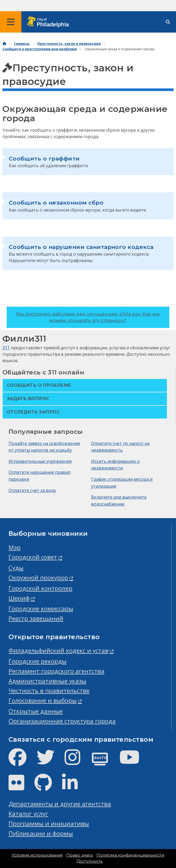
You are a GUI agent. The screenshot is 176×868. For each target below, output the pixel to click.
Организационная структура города (62, 721)
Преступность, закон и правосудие (69, 44)
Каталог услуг (28, 814)
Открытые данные (36, 711)
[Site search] (168, 22)
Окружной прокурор (38, 578)
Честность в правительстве (49, 691)
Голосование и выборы (43, 700)
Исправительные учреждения (40, 461)
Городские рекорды (38, 661)
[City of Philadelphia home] (49, 22)
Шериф (19, 598)
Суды (16, 568)
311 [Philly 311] (6, 348)
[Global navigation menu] (11, 22)
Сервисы (22, 44)
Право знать (79, 855)
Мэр (15, 547)
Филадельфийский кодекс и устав (58, 650)
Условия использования (37, 855)
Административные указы (47, 681)
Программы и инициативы (49, 824)
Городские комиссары (41, 609)
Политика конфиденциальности (130, 855)
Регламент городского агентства (56, 671)
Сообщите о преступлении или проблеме (40, 49)
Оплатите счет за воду (32, 490)
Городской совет (33, 557)
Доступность (89, 861)
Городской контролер (40, 588)
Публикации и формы (41, 833)
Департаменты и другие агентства (60, 804)
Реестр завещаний (36, 618)
